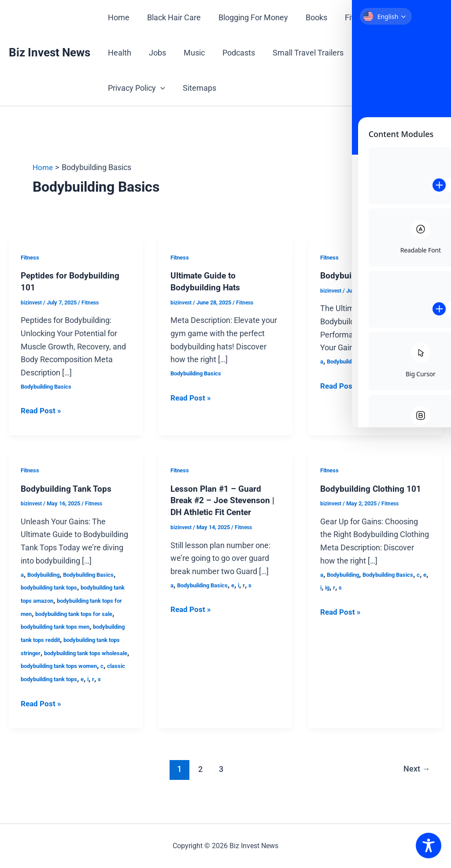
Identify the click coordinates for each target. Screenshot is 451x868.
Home (118, 17)
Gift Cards (396, 17)
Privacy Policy (136, 88)
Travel (362, 53)
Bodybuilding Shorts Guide (372, 275)
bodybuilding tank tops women (63, 678)
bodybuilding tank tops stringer (64, 652)
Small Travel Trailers (300, 53)
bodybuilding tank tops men (84, 626)
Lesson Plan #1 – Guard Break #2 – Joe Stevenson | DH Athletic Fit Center (225, 499)
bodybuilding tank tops (53, 586)
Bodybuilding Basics (49, 386)
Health (119, 53)
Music (190, 53)
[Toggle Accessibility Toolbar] (429, 846)
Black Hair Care (171, 17)
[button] (160, 88)
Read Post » (42, 410)
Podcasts (233, 53)
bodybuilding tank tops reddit (62, 638)
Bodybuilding (46, 573)
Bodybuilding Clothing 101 (371, 488)
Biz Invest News (50, 52)
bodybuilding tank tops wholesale (68, 665)
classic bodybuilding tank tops (63, 691)
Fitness (350, 17)
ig (342, 586)
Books (310, 17)
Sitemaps (197, 88)
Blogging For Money (249, 17)
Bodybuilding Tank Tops (67, 488)
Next (416, 781)
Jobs (155, 53)
